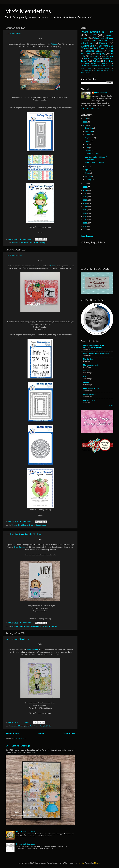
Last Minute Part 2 (14, 34)
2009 (85, 230)
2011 (85, 223)
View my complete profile (90, 109)
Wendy (86, 383)
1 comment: (25, 722)
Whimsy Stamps (40, 243)
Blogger (97, 863)
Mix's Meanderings (28, 11)
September (89, 138)
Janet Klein (29, 726)
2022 (85, 187)
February (89, 176)
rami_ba (81, 863)
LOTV (92, 35)
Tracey (86, 371)
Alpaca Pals (106, 63)
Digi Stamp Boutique (104, 48)
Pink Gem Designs (91, 59)
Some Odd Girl (91, 63)
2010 (85, 226)
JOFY (107, 70)
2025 (85, 122)
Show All (111, 405)
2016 (85, 207)
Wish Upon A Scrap (91, 388)
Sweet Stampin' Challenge (17, 639)
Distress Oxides (104, 68)
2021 (85, 190)
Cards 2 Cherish (90, 400)
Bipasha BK (85, 66)
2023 (85, 184)
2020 (85, 193)
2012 (85, 220)
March (88, 173)
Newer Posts (12, 733)
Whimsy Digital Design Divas (22, 243)
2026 (85, 119)
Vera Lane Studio (100, 41)
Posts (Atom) (21, 738)
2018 (85, 200)
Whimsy (54, 44)
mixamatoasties (100, 93)
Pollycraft (96, 61)
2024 (85, 125)
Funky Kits (104, 43)
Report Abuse (87, 236)
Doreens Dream (89, 394)
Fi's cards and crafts (91, 365)
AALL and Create (18, 726)
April (87, 170)
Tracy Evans (109, 61)
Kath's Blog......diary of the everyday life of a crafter (94, 346)
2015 (85, 210)
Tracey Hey (53, 626)
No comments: (26, 239)
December (89, 128)
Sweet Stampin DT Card (39, 626)
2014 (85, 213)
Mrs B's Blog (88, 359)
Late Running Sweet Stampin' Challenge (24, 534)
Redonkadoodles (86, 70)
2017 (85, 203)
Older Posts (69, 733)
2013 (85, 216)
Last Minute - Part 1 (15, 255)
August (88, 141)
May (87, 166)
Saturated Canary (94, 51)
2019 (85, 197)
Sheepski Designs (99, 66)
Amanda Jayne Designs (20, 626)
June (87, 148)
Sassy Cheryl (108, 56)
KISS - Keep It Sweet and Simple (96, 353)
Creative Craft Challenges (25, 844)
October (88, 135)
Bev (85, 377)
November (89, 131)
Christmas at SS (98, 70)
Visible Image (87, 43)
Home (41, 733)
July (87, 144)
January (88, 180)
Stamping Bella (87, 46)
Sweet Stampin (19, 547)
